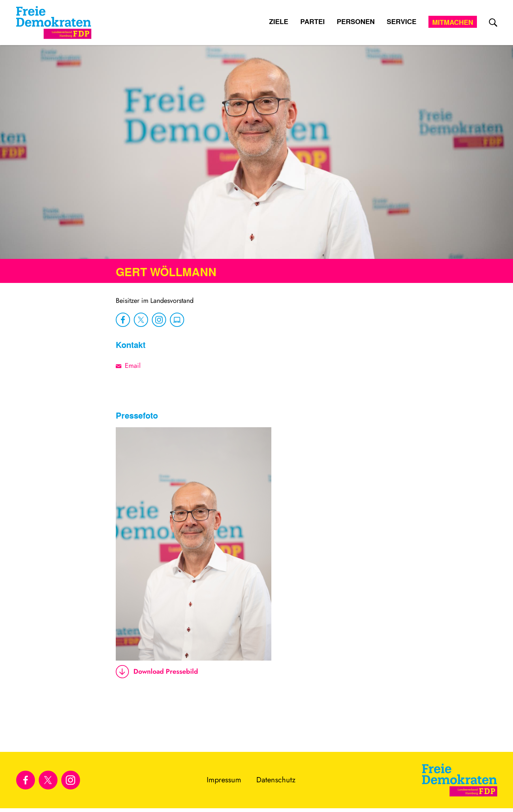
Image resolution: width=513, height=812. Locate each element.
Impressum (224, 780)
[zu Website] (177, 320)
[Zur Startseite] (460, 780)
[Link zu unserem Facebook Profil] (26, 780)
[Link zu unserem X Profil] (48, 780)
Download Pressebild (157, 672)
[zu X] (141, 320)
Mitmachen (453, 22)
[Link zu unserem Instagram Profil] (71, 780)
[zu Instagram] (159, 320)
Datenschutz (276, 780)
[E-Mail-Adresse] (120, 366)
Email (133, 366)
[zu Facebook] (123, 320)
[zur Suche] (493, 23)
